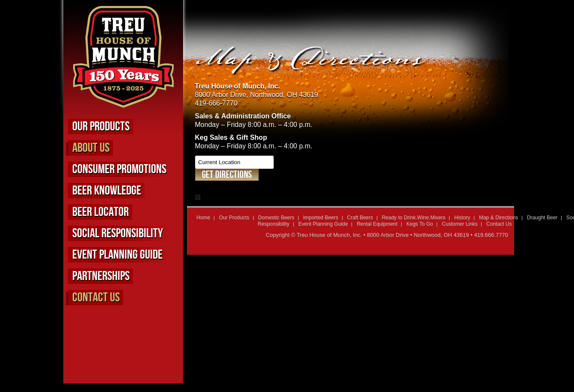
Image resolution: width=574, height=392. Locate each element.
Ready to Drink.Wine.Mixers (414, 218)
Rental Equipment (377, 224)
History (462, 218)
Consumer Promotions (119, 169)
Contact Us (96, 298)
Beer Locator (101, 212)
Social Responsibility (118, 233)
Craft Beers (360, 218)
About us (91, 148)
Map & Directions (499, 218)
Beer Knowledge (107, 191)
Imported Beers (321, 218)
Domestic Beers (276, 218)
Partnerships (101, 276)
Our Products (101, 127)
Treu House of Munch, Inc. (329, 235)
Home (203, 218)
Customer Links (460, 224)
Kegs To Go (420, 224)
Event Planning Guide (117, 255)
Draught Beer (542, 218)
